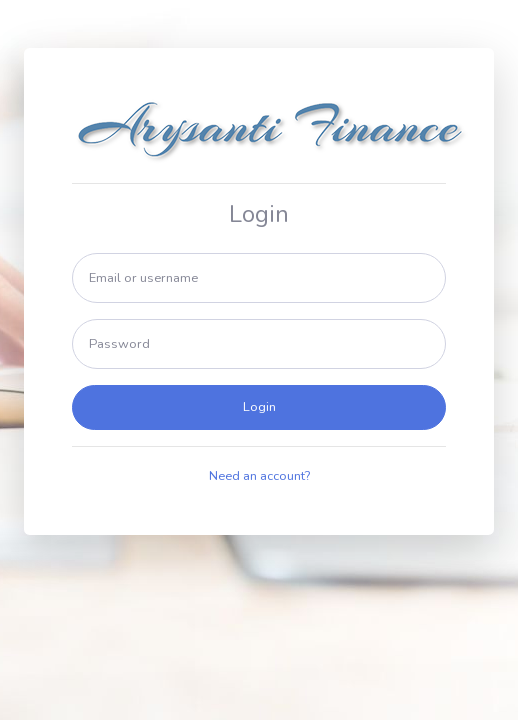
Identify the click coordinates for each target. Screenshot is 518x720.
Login (259, 407)
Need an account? (259, 476)
